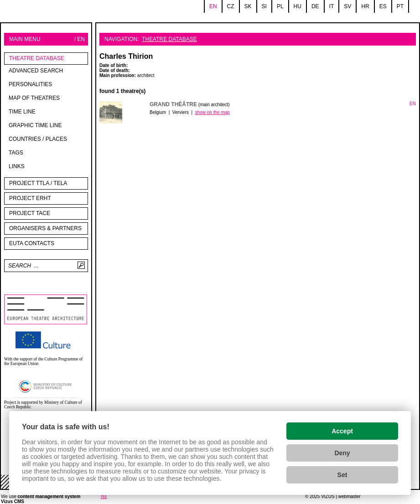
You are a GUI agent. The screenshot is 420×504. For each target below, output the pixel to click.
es (383, 6)
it (332, 6)
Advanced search (36, 71)
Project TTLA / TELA (38, 183)
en (213, 6)
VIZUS (328, 496)
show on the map (213, 112)
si (264, 6)
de (315, 6)
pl (280, 6)
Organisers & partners (45, 228)
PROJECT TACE (30, 213)
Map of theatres (34, 98)
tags (16, 153)
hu (298, 6)
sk (248, 6)
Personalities (30, 84)
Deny (342, 453)
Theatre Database (37, 58)
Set (342, 475)
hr (365, 6)
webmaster (350, 496)
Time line (22, 112)
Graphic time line (35, 125)
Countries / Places (38, 139)
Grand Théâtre (173, 104)
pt (400, 6)
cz (231, 6)
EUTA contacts (32, 243)
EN (413, 104)
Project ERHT (30, 198)
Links (17, 166)
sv (347, 6)
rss (104, 496)
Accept (342, 431)
